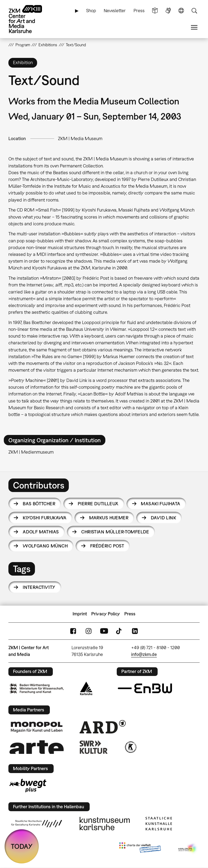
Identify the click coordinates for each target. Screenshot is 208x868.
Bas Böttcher (39, 504)
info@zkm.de (144, 654)
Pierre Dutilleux (98, 504)
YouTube (104, 631)
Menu (194, 27)
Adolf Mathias (41, 532)
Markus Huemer (109, 518)
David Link (163, 518)
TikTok (119, 631)
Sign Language (168, 11)
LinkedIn (135, 631)
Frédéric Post (107, 546)
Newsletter (115, 11)
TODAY (22, 846)
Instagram (89, 631)
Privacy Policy (106, 614)
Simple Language (155, 11)
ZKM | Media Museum (80, 138)
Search (194, 11)
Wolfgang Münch (45, 546)
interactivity (39, 587)
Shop (91, 11)
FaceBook (73, 631)
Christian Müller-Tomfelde (115, 532)
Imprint (80, 614)
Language (181, 11)
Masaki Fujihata (160, 504)
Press (139, 11)
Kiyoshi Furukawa (45, 518)
